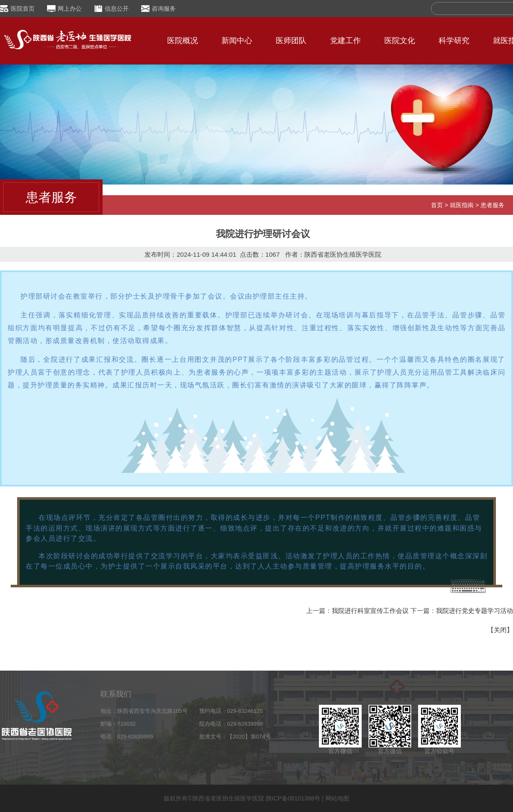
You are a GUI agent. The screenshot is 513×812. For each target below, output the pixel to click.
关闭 (500, 630)
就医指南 (462, 205)
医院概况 (183, 41)
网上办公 (70, 9)
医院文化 (400, 41)
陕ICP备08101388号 (293, 798)
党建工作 (345, 41)
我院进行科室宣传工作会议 (370, 611)
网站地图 (337, 798)
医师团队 (291, 41)
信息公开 (117, 9)
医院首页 (23, 9)
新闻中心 (237, 41)
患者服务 (492, 205)
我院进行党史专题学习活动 (475, 611)
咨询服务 (164, 9)
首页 (437, 205)
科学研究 (454, 41)
